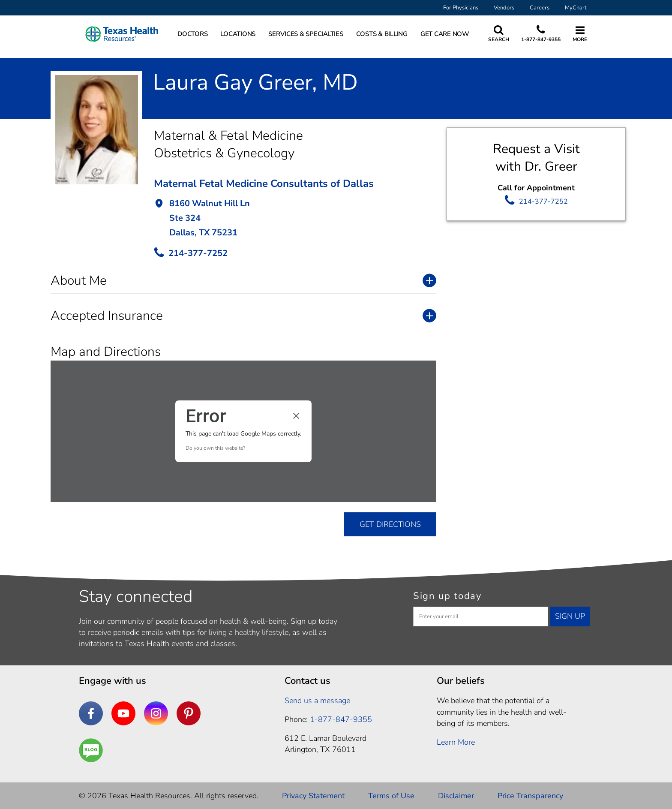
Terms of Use (391, 796)
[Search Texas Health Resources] (499, 34)
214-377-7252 (543, 201)
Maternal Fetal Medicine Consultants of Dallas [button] (264, 183)
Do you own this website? (215, 448)
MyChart (576, 8)
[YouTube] (123, 713)
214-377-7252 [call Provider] (198, 253)
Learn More (456, 742)
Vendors (504, 8)
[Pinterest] (189, 713)
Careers (540, 8)
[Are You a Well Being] (91, 750)
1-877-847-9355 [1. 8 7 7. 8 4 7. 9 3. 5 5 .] (341, 719)
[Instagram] (156, 713)
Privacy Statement (313, 796)
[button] (295, 219)
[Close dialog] (296, 416)
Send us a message (317, 701)
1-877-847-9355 (541, 39)
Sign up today (447, 596)
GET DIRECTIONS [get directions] (390, 524)
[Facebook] (91, 713)
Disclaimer (456, 796)
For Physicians (461, 8)
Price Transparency (530, 796)
